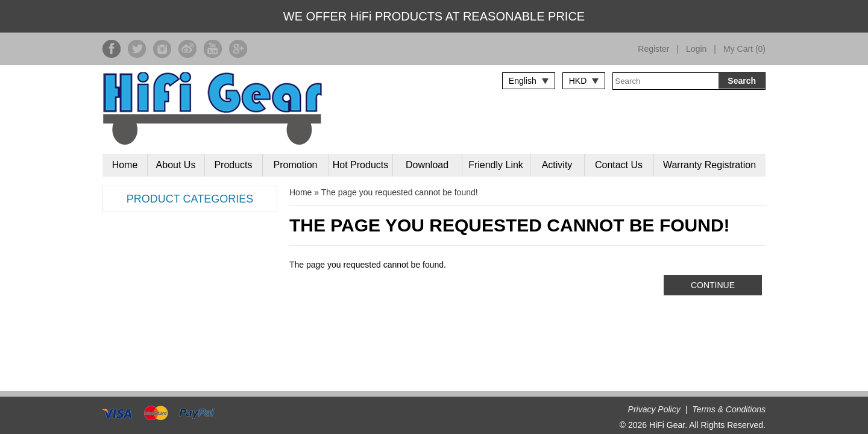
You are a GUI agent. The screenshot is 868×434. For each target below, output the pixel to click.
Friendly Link (496, 165)
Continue (713, 285)
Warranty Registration (709, 165)
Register (653, 49)
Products (233, 165)
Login (696, 49)
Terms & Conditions (729, 409)
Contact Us (619, 165)
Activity (557, 165)
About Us (176, 165)
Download (427, 165)
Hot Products (360, 165)
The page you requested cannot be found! (400, 192)
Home (125, 165)
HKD (578, 81)
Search (742, 81)
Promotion (296, 165)
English (523, 81)
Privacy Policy (654, 409)
